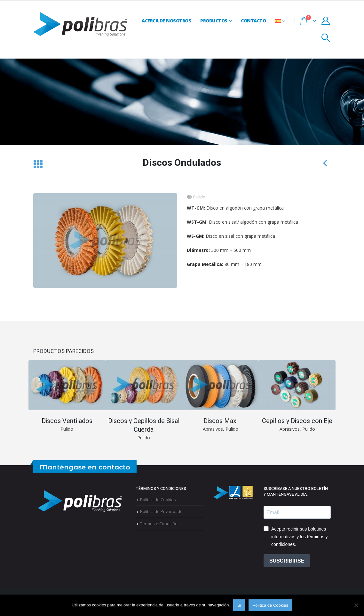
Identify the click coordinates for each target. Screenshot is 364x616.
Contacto (253, 21)
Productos (214, 21)
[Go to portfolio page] (67, 396)
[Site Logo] (80, 25)
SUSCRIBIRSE (287, 561)
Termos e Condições (160, 524)
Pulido (199, 197)
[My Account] (326, 21)
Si (239, 605)
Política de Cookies (158, 500)
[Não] (356, 605)
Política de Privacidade (161, 512)
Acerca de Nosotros (166, 21)
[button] (326, 38)
